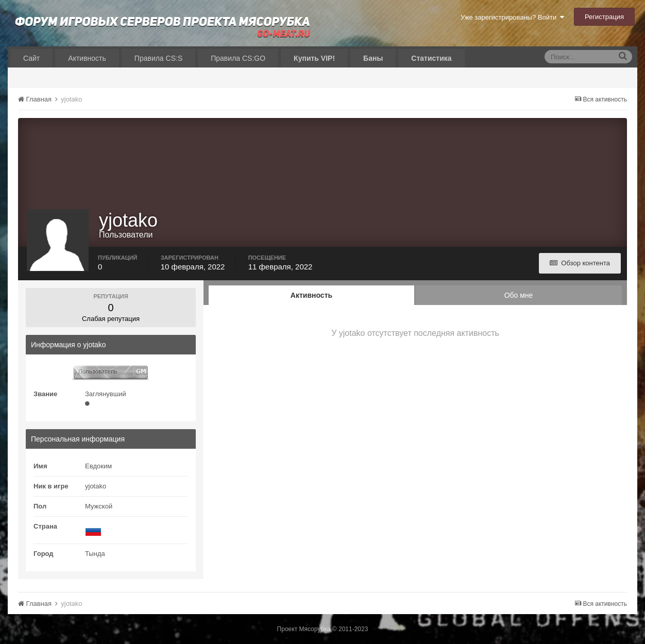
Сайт (31, 58)
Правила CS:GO (238, 58)
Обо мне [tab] (519, 295)
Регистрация (604, 17)
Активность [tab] (311, 295)
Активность (87, 58)
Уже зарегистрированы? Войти (512, 17)
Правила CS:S (158, 58)
